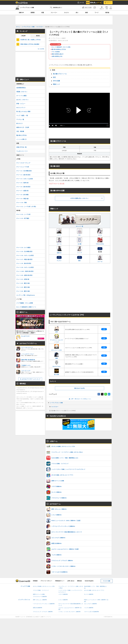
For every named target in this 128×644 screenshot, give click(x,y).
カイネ (100, 232)
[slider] (79, 123)
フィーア (80, 250)
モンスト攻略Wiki (89, 594)
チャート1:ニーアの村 (23, 167)
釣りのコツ (20, 123)
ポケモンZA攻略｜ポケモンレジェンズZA (44, 586)
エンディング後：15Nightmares (26, 295)
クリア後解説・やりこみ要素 (25, 303)
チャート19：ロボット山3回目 (25, 267)
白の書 (80, 241)
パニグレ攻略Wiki (89, 608)
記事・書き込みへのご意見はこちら (80, 399)
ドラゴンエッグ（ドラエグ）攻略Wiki (43, 612)
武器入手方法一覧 (21, 147)
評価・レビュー (21, 104)
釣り (77, 13)
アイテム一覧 (20, 119)
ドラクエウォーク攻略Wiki (40, 597)
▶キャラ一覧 (80, 220)
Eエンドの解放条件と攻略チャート (26, 307)
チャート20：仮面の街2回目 (24, 275)
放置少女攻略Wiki (38, 608)
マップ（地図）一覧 (22, 116)
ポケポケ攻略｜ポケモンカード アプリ (94, 590)
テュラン (59, 259)
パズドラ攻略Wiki (63, 594)
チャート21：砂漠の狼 (23, 279)
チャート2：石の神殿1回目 (24, 171)
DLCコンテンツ (21, 108)
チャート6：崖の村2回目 (23, 187)
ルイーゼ (100, 259)
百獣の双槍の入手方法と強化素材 (30, 44)
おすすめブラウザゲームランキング (31, 379)
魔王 (80, 259)
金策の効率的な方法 (57, 56)
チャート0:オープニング (23, 163)
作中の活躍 (56, 81)
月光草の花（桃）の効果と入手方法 (30, 40)
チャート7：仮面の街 (22, 191)
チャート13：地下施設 (23, 218)
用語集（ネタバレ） (22, 92)
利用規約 (35, 581)
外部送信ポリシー (60, 581)
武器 (43, 13)
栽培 (87, 13)
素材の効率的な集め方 (58, 54)
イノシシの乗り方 (21, 139)
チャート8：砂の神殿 (22, 195)
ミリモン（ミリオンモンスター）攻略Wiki (69, 612)
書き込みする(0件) (80, 388)
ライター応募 (107, 581)
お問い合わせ (71, 581)
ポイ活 (80, 3)
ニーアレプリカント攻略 (56, 403)
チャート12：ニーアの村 (23, 214)
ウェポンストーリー (22, 151)
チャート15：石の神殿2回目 (24, 251)
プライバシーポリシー (46, 581)
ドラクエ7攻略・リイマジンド (41, 590)
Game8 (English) (89, 581)
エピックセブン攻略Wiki (90, 604)
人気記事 (23, 36)
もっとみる (41, 49)
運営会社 (80, 581)
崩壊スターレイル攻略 (39, 594)
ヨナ (80, 232)
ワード (97, 13)
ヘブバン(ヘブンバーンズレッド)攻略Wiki (44, 604)
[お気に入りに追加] (87, 8)
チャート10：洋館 (22, 203)
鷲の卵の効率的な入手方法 (59, 49)
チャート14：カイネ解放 (23, 248)
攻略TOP (21, 13)
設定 (54, 77)
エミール (59, 241)
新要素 (33, 13)
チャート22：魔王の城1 (23, 283)
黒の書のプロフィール (60, 74)
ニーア (59, 232)
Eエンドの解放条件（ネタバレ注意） (61, 47)
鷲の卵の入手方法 (21, 135)
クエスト (67, 13)
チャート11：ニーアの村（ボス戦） (27, 207)
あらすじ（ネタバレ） (23, 100)
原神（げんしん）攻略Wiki (40, 600)
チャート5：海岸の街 (22, 183)
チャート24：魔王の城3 (23, 291)
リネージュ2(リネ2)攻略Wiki (91, 612)
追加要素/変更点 (21, 88)
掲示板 (107, 13)
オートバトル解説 (21, 96)
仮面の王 (59, 250)
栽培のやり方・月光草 (23, 127)
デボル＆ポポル (100, 241)
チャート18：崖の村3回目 (24, 263)
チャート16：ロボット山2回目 (25, 255)
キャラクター (55, 407)
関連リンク (56, 84)
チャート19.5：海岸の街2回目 (25, 271)
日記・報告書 (20, 131)
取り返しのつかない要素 (23, 112)
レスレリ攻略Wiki (63, 600)
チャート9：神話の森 (22, 199)
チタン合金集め (56, 52)
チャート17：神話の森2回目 (24, 259)
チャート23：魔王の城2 (23, 287)
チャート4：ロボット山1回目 (25, 179)
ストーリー (54, 13)
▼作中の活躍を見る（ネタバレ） (80, 198)
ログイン (108, 3)
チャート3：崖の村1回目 (23, 175)
